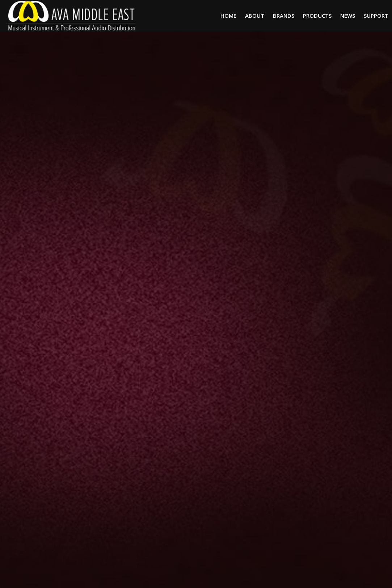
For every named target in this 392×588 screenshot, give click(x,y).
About (255, 16)
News (348, 16)
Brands (284, 16)
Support (376, 16)
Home (228, 16)
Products (317, 16)
